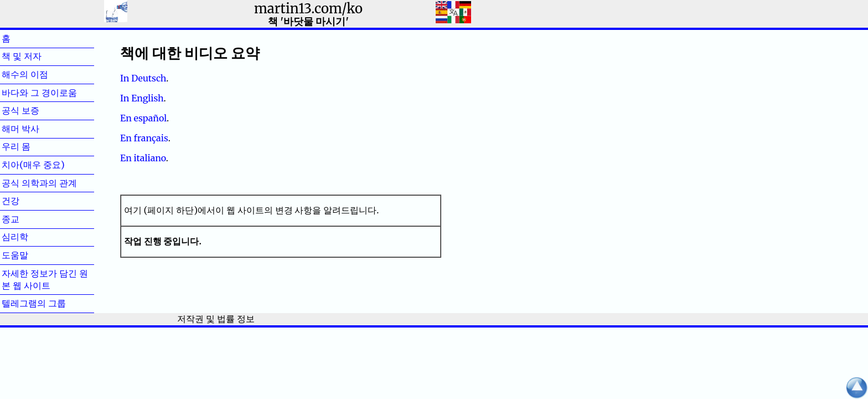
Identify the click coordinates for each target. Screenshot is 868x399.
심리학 (33, 237)
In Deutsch (143, 78)
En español (143, 118)
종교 (28, 219)
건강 (28, 201)
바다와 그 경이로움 (39, 93)
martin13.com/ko (308, 9)
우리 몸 (34, 146)
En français (144, 138)
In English (142, 98)
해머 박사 (38, 129)
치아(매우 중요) (33, 165)
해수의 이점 (43, 74)
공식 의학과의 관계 (39, 183)
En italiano (143, 158)
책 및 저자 (39, 56)
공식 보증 (38, 110)
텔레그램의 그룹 (34, 303)
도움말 (33, 255)
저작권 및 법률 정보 (216, 319)
